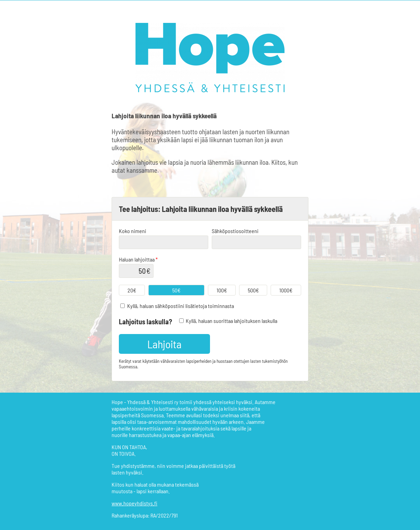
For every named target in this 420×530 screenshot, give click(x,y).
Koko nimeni (133, 231)
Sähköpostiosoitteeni (235, 231)
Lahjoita (164, 344)
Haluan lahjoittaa (138, 259)
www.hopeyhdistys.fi (134, 503)
